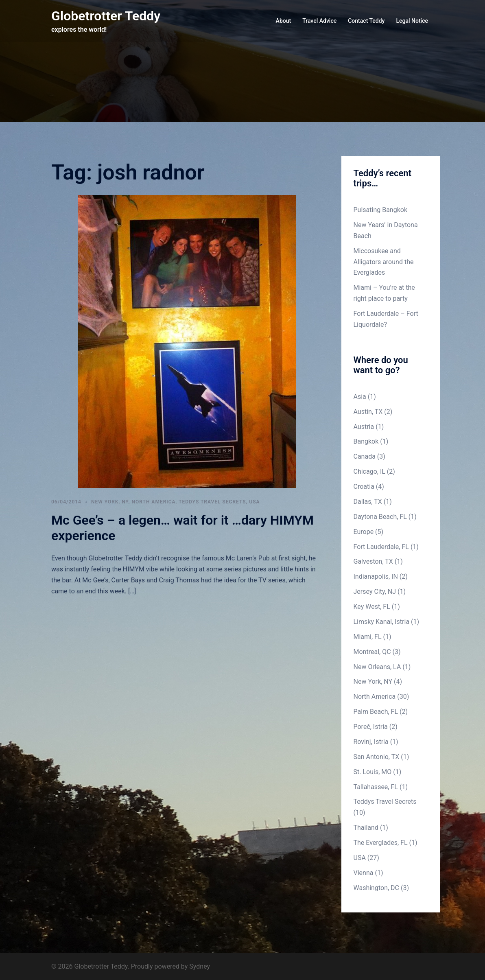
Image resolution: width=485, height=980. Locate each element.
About (284, 21)
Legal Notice (412, 21)
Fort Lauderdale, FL (381, 547)
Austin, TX (368, 412)
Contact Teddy (366, 21)
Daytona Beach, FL (380, 517)
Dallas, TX (368, 502)
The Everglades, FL (381, 843)
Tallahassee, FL (376, 787)
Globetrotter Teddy (106, 16)
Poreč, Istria (371, 727)
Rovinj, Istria (371, 742)
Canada (365, 456)
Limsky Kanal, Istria (382, 622)
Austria (364, 427)
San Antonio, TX (377, 757)
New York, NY (110, 502)
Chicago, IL (369, 471)
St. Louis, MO (373, 772)
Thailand (366, 828)
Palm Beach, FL (376, 712)
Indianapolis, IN (376, 576)
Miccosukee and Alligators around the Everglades (384, 262)
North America (154, 502)
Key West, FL (372, 607)
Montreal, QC (372, 652)
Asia (360, 397)
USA (254, 502)
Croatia (364, 487)
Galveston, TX (373, 561)
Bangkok (366, 441)
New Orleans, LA (377, 667)
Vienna (364, 873)
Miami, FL (368, 637)
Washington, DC (377, 888)
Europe (364, 532)
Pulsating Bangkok (381, 210)
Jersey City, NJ (375, 592)
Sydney (200, 966)
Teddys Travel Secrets (212, 502)
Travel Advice (319, 21)
